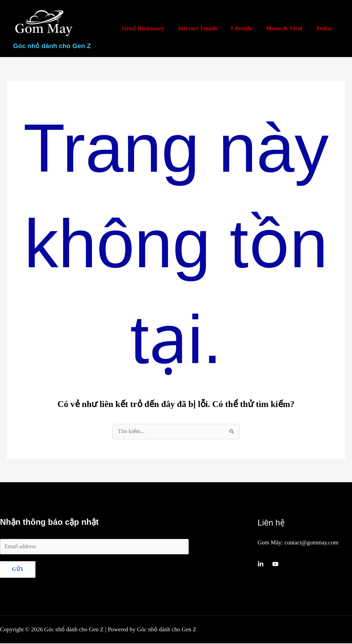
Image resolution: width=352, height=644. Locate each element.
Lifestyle (247, 28)
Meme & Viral (287, 28)
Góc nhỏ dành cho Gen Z (52, 46)
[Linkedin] (261, 564)
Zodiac (326, 28)
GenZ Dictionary (152, 28)
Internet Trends (205, 28)
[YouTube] (275, 564)
